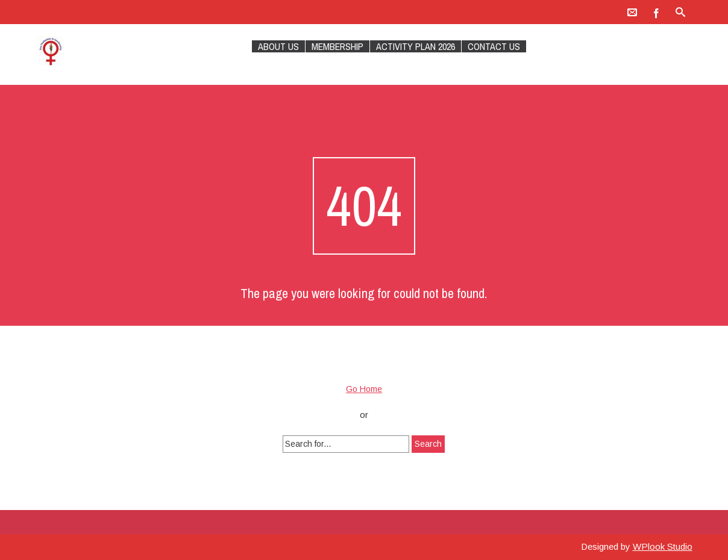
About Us (278, 46)
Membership (337, 46)
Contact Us (494, 46)
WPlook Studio (663, 546)
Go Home (364, 389)
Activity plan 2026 (416, 46)
